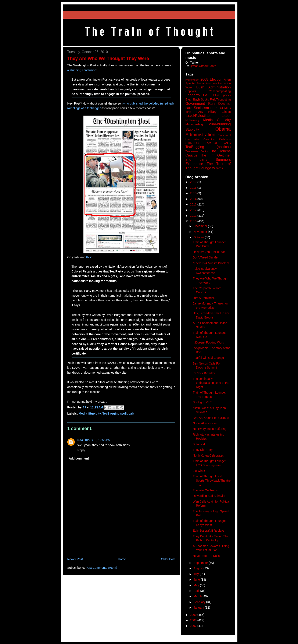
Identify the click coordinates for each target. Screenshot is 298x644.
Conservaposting (220, 91)
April (197, 591)
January (199, 608)
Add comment (79, 458)
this (89, 257)
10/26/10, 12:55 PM (97, 440)
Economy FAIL (198, 95)
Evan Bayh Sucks (197, 99)
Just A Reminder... (205, 298)
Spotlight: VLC (202, 402)
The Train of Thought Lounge (208, 166)
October (199, 237)
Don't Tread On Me (205, 257)
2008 (194, 620)
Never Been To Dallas (207, 556)
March (198, 596)
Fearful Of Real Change (208, 358)
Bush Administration (213, 87)
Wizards (218, 168)
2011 (194, 216)
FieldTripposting (220, 99)
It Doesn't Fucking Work (208, 342)
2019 (194, 182)
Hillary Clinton (219, 112)
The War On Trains (205, 490)
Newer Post (75, 559)
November (201, 232)
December (201, 226)
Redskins (225, 139)
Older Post (168, 559)
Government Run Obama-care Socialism (208, 106)
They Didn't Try (203, 450)
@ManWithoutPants (203, 66)
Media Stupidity (90, 414)
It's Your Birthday (204, 373)
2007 (194, 626)
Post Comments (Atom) (101, 568)
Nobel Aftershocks (205, 423)
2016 (194, 188)
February (200, 602)
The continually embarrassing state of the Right (211, 383)
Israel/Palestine (198, 116)
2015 (194, 193)
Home (122, 559)
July (197, 574)
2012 (194, 210)
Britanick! (199, 444)
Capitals (191, 91)
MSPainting (192, 120)
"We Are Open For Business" (212, 418)
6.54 (80, 440)
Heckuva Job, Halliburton (209, 252)
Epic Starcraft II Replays (209, 531)
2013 (194, 204)
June (197, 580)
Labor (226, 116)
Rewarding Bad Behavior (209, 496)
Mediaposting (194, 124)
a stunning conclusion (82, 70)
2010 (194, 221)
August (199, 568)
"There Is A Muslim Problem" (211, 263)
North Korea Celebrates (208, 455)
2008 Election (211, 79)
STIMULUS (193, 143)
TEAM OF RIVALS (217, 143)
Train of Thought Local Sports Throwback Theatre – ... (212, 480)
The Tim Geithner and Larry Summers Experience (208, 160)
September (201, 563)
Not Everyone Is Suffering (209, 429)
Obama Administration (208, 132)
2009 (194, 615)
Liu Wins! (199, 471)
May (197, 585)
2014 (194, 199)
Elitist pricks (222, 95)
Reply (81, 450)
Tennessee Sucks (197, 151)
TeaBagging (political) (118, 414)
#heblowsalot (192, 80)
